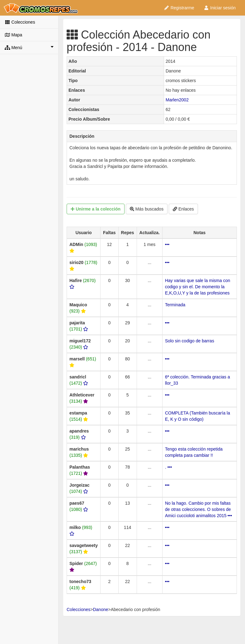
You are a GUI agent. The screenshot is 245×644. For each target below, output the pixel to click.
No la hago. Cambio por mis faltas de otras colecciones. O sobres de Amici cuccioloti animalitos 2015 (199, 509)
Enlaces (183, 209)
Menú (29, 47)
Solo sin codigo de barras (190, 341)
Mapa (13, 35)
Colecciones (20, 22)
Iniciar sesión (220, 8)
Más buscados (147, 209)
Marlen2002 (177, 100)
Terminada (175, 305)
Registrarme (179, 8)
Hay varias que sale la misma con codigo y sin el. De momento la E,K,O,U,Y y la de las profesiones (198, 287)
